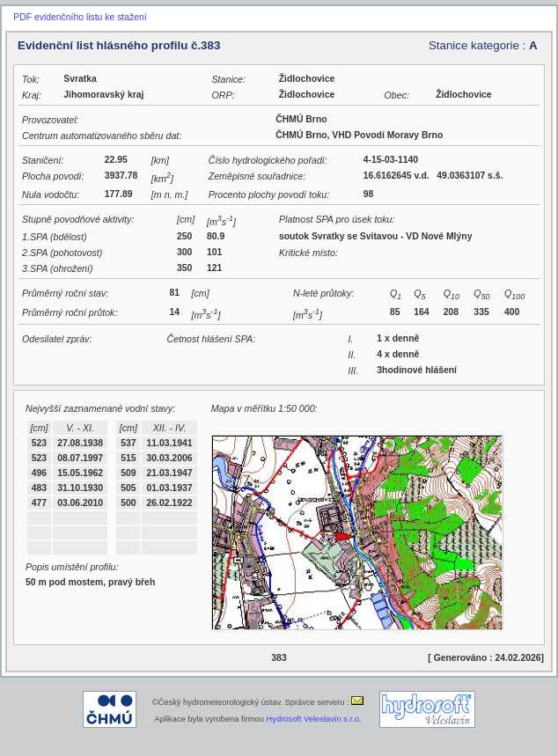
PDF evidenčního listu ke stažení (80, 17)
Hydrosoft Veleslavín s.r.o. (314, 719)
